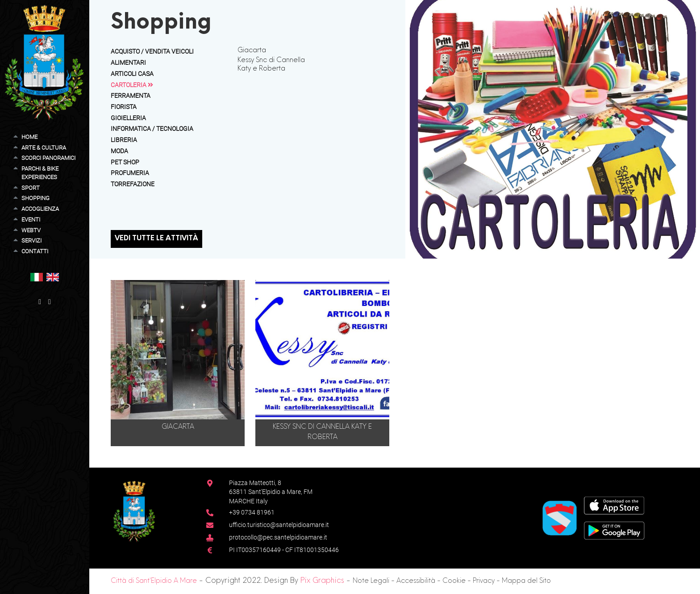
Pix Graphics (322, 581)
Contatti (35, 251)
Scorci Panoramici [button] (48, 158)
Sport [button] (31, 188)
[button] (37, 277)
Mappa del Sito (526, 581)
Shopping (35, 198)
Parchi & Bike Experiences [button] (40, 173)
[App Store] (614, 505)
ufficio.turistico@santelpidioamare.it (279, 525)
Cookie (454, 581)
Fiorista (124, 107)
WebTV (31, 230)
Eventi (31, 220)
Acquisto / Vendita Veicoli (152, 51)
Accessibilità (416, 581)
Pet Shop (125, 162)
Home (29, 137)
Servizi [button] (31, 241)
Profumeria (130, 173)
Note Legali (371, 581)
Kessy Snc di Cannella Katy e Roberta (271, 65)
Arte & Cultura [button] (44, 148)
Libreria (124, 140)
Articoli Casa (132, 74)
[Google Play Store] (614, 530)
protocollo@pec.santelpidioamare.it (278, 537)
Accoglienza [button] (40, 209)
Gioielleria (128, 118)
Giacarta (252, 51)
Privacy (484, 581)
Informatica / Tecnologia (152, 129)
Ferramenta (131, 96)
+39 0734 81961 (252, 512)
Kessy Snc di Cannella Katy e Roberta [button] (322, 432)
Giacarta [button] (178, 427)
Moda (119, 151)
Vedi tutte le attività (156, 239)
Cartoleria (132, 85)
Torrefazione (133, 184)
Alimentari (128, 63)
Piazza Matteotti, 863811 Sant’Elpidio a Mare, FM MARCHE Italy (271, 492)
